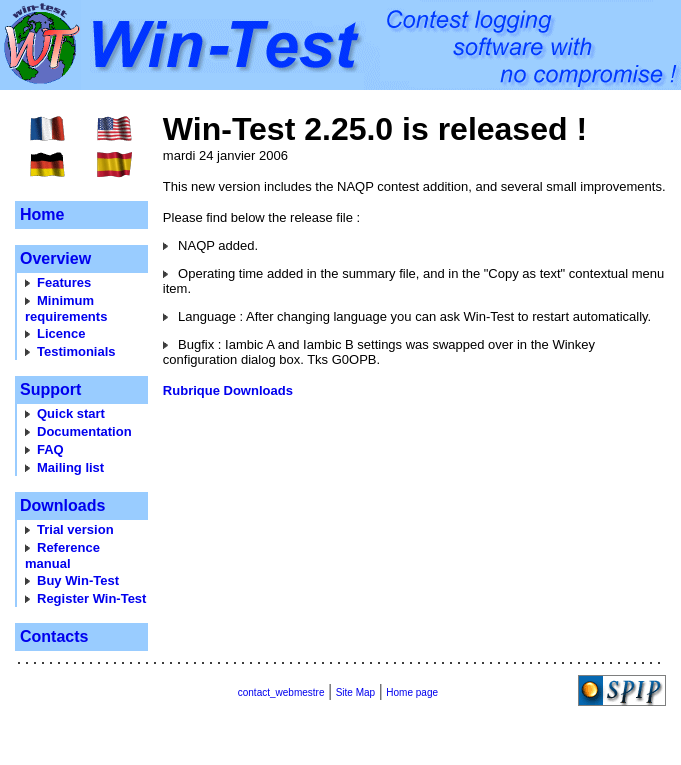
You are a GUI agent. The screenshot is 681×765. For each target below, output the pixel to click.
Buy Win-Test (78, 580)
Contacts (54, 636)
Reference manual (62, 555)
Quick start (71, 413)
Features (64, 282)
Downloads (62, 505)
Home (42, 214)
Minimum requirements (66, 308)
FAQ (50, 449)
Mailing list (70, 467)
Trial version (75, 529)
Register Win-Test (91, 598)
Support (50, 389)
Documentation (84, 431)
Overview (55, 258)
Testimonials (76, 351)
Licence (61, 333)
